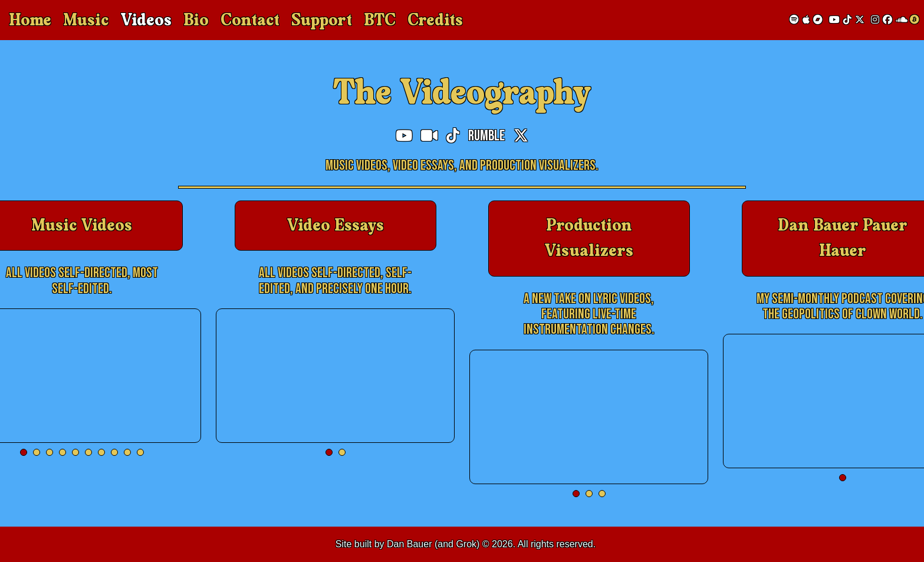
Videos (146, 20)
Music (86, 20)
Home (30, 20)
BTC (380, 20)
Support (322, 20)
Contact (250, 20)
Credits (435, 20)
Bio (196, 20)
